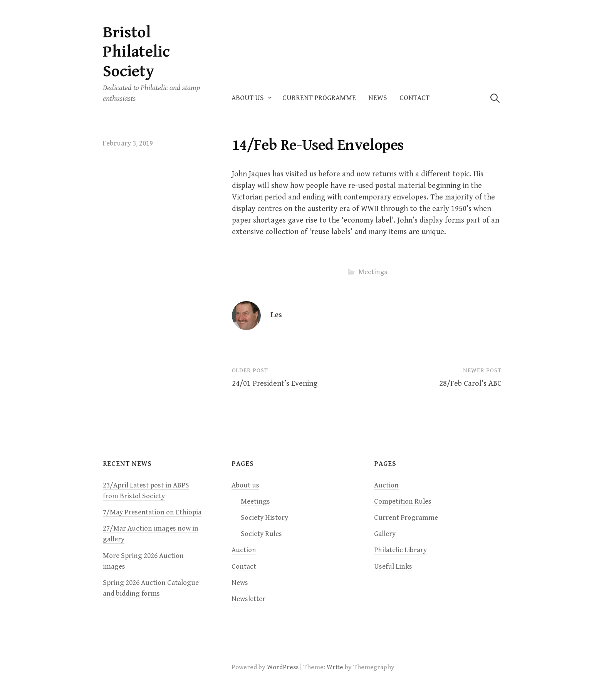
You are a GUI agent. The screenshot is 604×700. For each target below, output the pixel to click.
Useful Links (393, 567)
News (378, 98)
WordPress (283, 667)
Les (276, 315)
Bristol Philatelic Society (136, 52)
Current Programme (319, 98)
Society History (264, 518)
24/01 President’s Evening (275, 384)
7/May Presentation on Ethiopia (152, 512)
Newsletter (248, 599)
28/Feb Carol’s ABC (470, 384)
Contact (414, 98)
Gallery (385, 534)
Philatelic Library (400, 550)
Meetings (373, 272)
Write (335, 667)
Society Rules (261, 534)
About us (248, 98)
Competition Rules (403, 502)
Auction (244, 550)
